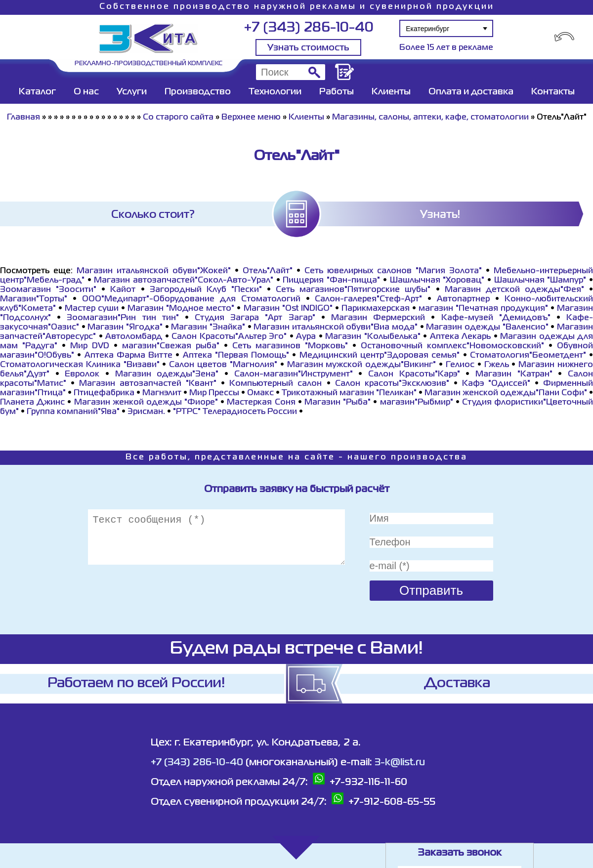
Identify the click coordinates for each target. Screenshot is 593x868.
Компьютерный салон (275, 384)
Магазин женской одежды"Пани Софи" (506, 393)
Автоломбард (134, 337)
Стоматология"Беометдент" (528, 356)
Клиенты (391, 92)
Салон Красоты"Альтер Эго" (229, 337)
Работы (337, 92)
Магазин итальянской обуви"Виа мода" (336, 328)
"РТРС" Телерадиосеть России (235, 412)
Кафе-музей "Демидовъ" (496, 318)
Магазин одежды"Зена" (167, 374)
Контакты (553, 92)
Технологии (275, 92)
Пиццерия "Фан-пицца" (331, 281)
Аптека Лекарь (461, 337)
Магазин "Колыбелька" (373, 337)
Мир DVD (90, 346)
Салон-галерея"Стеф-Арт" (368, 299)
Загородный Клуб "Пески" (206, 290)
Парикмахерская (376, 309)
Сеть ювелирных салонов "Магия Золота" (393, 271)
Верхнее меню (251, 118)
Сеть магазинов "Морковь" (290, 346)
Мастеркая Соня (261, 403)
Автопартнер (463, 299)
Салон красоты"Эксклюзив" (392, 384)
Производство (198, 92)
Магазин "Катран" (514, 374)
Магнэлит (162, 393)
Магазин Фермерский (378, 318)
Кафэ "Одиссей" (496, 384)
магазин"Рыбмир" (417, 403)
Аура (306, 337)
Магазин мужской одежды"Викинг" (362, 365)
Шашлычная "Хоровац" (437, 281)
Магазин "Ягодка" (125, 328)
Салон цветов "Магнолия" (223, 365)
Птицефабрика (104, 393)
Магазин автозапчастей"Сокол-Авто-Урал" (184, 281)
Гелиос (460, 365)
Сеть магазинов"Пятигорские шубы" (353, 290)
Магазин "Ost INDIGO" (288, 309)
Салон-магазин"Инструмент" (294, 374)
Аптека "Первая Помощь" (236, 356)
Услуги (132, 92)
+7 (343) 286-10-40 (309, 28)
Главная (23, 118)
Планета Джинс (32, 403)
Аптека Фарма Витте (129, 356)
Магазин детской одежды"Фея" (514, 290)
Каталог (37, 92)
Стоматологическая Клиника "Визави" (80, 365)
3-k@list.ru (400, 763)
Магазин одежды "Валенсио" (487, 328)
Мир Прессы (215, 393)
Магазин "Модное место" (181, 309)
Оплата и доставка (471, 92)
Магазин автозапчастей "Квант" (148, 384)
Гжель (497, 365)
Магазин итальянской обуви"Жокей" (154, 271)
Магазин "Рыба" (338, 403)
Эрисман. (146, 412)
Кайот (123, 290)
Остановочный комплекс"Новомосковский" (452, 346)
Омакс (260, 393)
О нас (86, 92)
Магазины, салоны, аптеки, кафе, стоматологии (430, 118)
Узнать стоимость (308, 48)
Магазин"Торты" (34, 299)
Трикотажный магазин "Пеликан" (349, 393)
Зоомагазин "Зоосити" (48, 290)
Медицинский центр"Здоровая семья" (380, 356)
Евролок (82, 374)
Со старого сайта (178, 118)
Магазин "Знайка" (208, 328)
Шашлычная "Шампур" (540, 281)
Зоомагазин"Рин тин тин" (123, 318)
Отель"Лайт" (268, 271)
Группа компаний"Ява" (73, 412)
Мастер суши (92, 309)
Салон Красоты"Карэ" (414, 374)
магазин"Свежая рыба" (171, 346)
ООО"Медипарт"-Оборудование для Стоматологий (191, 299)
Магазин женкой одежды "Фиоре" (146, 403)
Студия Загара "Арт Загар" (255, 318)
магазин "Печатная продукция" (483, 309)
